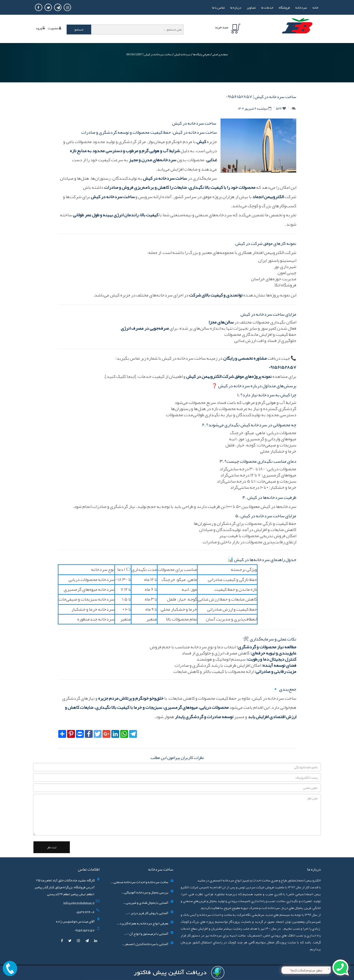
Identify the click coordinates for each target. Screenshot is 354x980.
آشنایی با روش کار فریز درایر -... (147, 913)
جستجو (79, 30)
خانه (315, 7)
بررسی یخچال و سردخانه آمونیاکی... (145, 892)
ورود (39, 28)
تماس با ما (219, 7)
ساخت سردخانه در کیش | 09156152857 (149, 54)
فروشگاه (284, 7)
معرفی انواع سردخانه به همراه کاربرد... (143, 923)
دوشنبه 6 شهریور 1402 (253, 108)
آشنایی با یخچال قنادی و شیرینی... (146, 903)
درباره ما (236, 7)
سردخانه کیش (182, 54)
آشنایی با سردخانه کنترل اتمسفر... (145, 944)
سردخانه (301, 7)
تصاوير (251, 7)
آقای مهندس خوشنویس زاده (75, 921)
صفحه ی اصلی (220, 54)
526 (279, 108)
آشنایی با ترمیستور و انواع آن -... (146, 934)
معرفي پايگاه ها (201, 54)
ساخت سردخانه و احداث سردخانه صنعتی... (140, 882)
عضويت (53, 28)
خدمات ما (267, 7)
